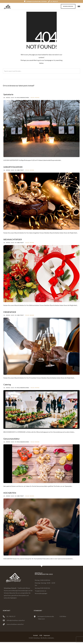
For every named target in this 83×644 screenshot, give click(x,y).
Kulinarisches (23, 98)
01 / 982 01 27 (53, 1)
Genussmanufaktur (12, 439)
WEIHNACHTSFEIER (13, 239)
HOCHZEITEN (10, 493)
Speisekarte (8, 94)
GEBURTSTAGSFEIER (13, 167)
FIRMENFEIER (10, 312)
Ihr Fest (20, 170)
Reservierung (68, 6)
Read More (35, 98)
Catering (7, 384)
